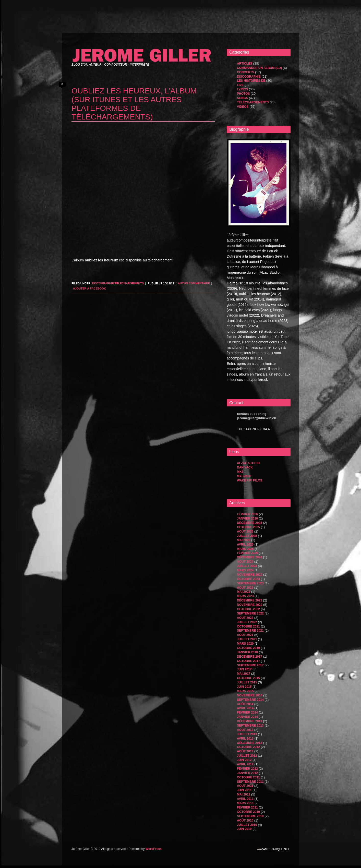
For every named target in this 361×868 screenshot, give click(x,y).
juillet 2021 (247, 639)
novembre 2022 (250, 605)
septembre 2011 (250, 782)
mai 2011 (244, 794)
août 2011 (245, 786)
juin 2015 (244, 687)
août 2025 (245, 532)
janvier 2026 (247, 519)
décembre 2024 (250, 557)
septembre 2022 (250, 613)
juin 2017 (244, 669)
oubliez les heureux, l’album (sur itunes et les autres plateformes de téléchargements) (134, 104)
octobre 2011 (248, 777)
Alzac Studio (248, 463)
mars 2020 (245, 644)
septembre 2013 (250, 726)
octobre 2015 (248, 678)
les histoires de (251, 81)
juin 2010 (244, 829)
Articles (245, 64)
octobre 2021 (248, 626)
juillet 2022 (247, 622)
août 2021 (245, 635)
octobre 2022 (248, 609)
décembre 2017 (250, 657)
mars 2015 (245, 691)
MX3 (240, 472)
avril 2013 (245, 739)
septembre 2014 (250, 700)
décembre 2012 (250, 743)
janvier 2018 (247, 652)
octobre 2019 (248, 648)
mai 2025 (244, 540)
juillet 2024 (247, 566)
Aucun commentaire (194, 283)
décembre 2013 (250, 721)
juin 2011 (244, 790)
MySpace (244, 476)
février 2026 (247, 514)
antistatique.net (276, 849)
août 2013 (245, 730)
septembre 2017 (250, 665)
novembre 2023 (250, 575)
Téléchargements (129, 283)
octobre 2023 (248, 579)
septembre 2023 (250, 583)
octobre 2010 (248, 812)
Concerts (245, 72)
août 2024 (245, 562)
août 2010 (245, 821)
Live (240, 85)
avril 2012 (245, 764)
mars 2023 (245, 596)
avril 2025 (245, 545)
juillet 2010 (247, 825)
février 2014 (247, 713)
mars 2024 (245, 570)
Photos (243, 94)
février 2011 (247, 807)
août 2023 (245, 588)
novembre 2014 (250, 695)
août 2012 (245, 751)
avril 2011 (245, 799)
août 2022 (245, 618)
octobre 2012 (248, 747)
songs (242, 98)
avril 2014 (245, 708)
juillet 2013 (247, 734)
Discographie (103, 283)
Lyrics (242, 89)
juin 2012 (244, 760)
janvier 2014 (247, 717)
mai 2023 (244, 592)
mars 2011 (245, 803)
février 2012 (247, 769)
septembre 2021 (250, 631)
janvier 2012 (247, 773)
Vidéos (243, 107)
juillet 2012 (247, 756)
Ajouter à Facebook (89, 288)
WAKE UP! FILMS (250, 480)
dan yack (245, 467)
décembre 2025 (250, 523)
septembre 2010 (250, 816)
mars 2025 (245, 549)
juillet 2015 (247, 682)
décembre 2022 (250, 600)
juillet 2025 (247, 536)
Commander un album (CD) (259, 68)
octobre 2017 (248, 661)
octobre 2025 (248, 527)
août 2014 (245, 704)
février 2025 (247, 553)
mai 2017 (244, 674)
